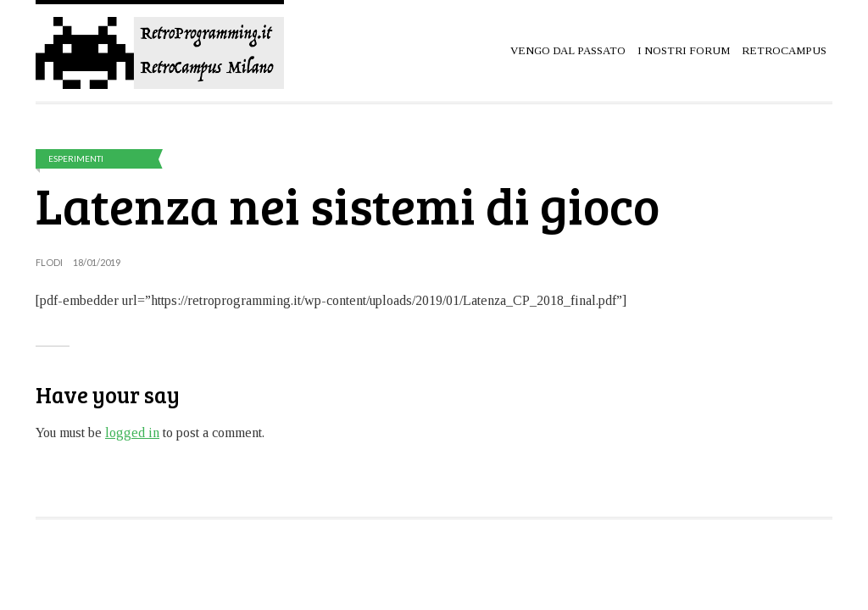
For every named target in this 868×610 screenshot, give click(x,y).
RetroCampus (784, 50)
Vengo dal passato (568, 50)
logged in (132, 433)
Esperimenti (76, 158)
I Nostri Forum (684, 50)
